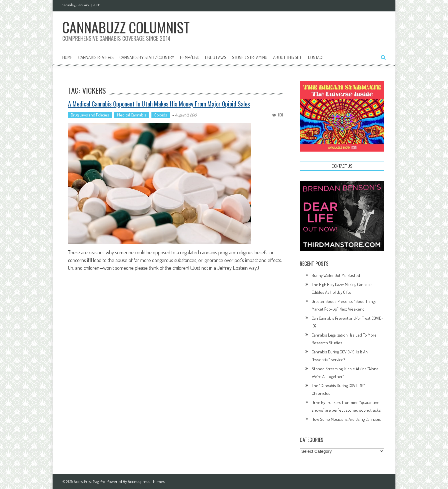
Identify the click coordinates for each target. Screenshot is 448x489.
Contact (316, 57)
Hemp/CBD (190, 57)
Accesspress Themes (146, 481)
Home (67, 57)
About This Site (288, 57)
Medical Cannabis (132, 115)
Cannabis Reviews (96, 57)
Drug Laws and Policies (90, 115)
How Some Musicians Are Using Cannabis (346, 419)
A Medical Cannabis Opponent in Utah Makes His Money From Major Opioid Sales (159, 104)
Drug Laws (216, 57)
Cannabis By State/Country (147, 57)
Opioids (161, 115)
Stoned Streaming (250, 57)
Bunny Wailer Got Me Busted (336, 275)
